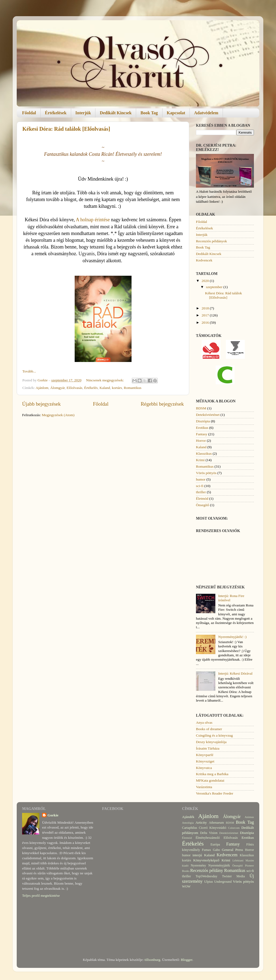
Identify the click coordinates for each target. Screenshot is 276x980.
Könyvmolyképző (206, 860)
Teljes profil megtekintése (41, 896)
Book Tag (149, 113)
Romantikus (132, 388)
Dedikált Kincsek (116, 113)
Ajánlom (42, 388)
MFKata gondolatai (210, 780)
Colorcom (234, 828)
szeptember (215, 287)
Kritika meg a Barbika (212, 774)
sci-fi (200, 486)
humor (201, 479)
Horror (201, 441)
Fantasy (202, 434)
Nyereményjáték (219, 865)
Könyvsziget (205, 761)
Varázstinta (204, 787)
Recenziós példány (207, 871)
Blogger (187, 960)
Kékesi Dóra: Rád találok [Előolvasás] (66, 129)
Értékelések (56, 113)
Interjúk (83, 113)
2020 (206, 281)
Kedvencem (227, 855)
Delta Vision (209, 833)
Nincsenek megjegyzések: (105, 380)
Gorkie (53, 815)
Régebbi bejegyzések (162, 404)
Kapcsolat (176, 113)
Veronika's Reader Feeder (215, 793)
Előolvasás (75, 388)
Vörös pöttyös (206, 473)
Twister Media (234, 876)
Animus (249, 817)
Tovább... (29, 371)
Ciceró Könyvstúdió (213, 828)
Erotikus (202, 428)
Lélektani (238, 860)
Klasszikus (204, 453)
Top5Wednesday (206, 876)
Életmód (202, 498)
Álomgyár (57, 388)
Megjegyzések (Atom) (58, 415)
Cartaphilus (189, 828)
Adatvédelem (206, 113)
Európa (215, 844)
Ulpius (209, 882)
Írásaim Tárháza (208, 748)
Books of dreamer (209, 729)
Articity (201, 822)
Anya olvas (204, 722)
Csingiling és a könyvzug (214, 735)
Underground (223, 882)
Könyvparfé (205, 755)
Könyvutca (204, 768)
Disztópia (203, 421)
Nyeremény (199, 865)
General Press (232, 850)
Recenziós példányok (211, 241)
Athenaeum (216, 823)
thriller (201, 492)
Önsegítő (203, 505)
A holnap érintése (93, 220)
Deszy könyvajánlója (211, 742)
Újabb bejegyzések (41, 404)
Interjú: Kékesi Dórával (235, 673)
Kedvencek (204, 260)
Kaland (105, 388)
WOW (186, 886)
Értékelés (91, 388)
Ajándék (188, 817)
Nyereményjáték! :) (232, 637)
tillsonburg (152, 960)
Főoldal (29, 113)
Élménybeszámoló (208, 838)
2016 (206, 322)
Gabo (216, 850)
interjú (197, 855)
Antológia (188, 823)
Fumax (206, 850)
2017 (206, 315)
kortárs (117, 388)
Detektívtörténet (208, 415)
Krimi (200, 460)
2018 (206, 308)
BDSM (201, 408)
